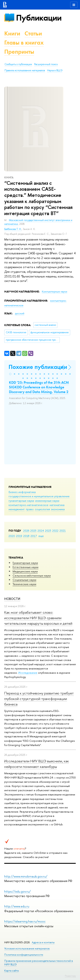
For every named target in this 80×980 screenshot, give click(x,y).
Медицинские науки (25, 571)
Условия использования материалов (27, 948)
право (30, 509)
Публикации (39, 18)
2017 (34, 536)
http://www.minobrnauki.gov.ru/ (26, 876)
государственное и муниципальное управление (39, 496)
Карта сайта (11, 971)
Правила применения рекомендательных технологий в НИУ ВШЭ (39, 962)
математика (57, 505)
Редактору (70, 976)
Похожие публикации (38, 367)
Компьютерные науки (55, 292)
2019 (19, 536)
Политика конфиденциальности (24, 955)
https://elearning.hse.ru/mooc (25, 921)
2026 (26, 531)
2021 (63, 531)
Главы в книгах (24, 43)
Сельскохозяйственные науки (32, 575)
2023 (48, 531)
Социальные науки (24, 580)
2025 (33, 531)
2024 (41, 531)
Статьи (33, 33)
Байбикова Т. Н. (13, 229)
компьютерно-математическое (28, 505)
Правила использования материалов (25, 70)
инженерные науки (47, 501)
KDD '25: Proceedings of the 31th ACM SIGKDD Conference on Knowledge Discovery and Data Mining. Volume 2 (39, 387)
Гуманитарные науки (25, 563)
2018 (26, 536)
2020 (12, 536)
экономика (58, 509)
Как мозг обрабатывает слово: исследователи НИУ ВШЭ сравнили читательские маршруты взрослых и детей (38, 618)
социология (42, 509)
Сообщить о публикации (18, 64)
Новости (12, 599)
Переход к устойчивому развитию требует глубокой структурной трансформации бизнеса (39, 699)
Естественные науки (25, 567)
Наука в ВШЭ (55, 70)
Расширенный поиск (46, 64)
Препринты (19, 52)
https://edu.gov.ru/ (17, 891)
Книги (12, 33)
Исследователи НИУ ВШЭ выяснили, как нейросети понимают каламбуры (37, 764)
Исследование (28, 673)
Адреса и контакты (43, 942)
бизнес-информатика (22, 492)
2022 (55, 531)
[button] (10, 374)
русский (20, 314)
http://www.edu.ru (17, 906)
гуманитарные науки (21, 501)
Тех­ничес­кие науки (24, 584)
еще (41, 536)
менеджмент (17, 509)
